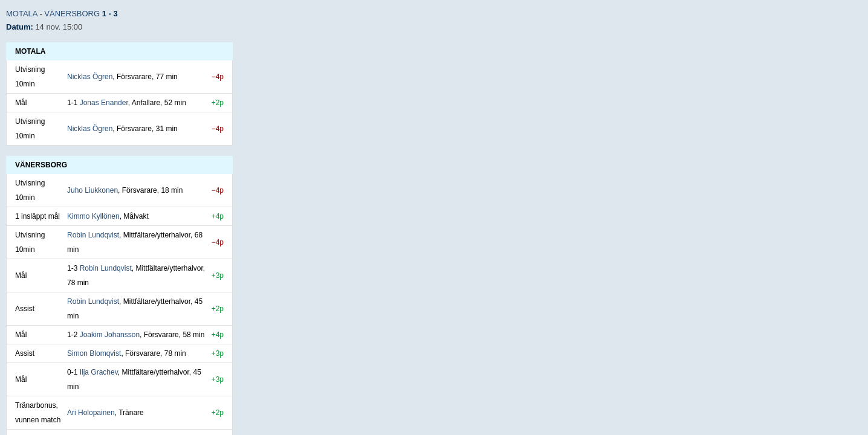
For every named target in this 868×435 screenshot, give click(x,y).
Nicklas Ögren (90, 77)
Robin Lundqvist (93, 235)
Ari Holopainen (91, 413)
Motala (22, 14)
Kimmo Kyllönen (93, 216)
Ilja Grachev (99, 372)
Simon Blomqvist (94, 353)
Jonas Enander (104, 103)
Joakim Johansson (110, 335)
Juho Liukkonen (92, 190)
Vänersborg (72, 14)
